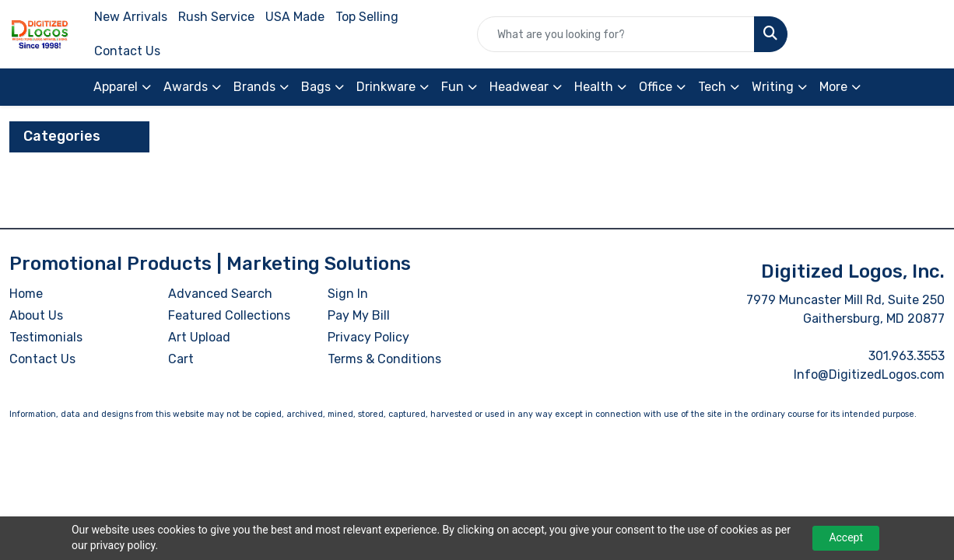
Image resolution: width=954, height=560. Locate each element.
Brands (254, 87)
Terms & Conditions (384, 359)
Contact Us (127, 51)
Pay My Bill (359, 315)
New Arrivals (131, 17)
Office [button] (656, 87)
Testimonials (46, 337)
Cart (181, 359)
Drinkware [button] (386, 87)
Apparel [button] (116, 87)
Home (26, 294)
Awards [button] (186, 87)
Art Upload (199, 337)
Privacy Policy (368, 337)
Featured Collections (229, 315)
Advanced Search (220, 294)
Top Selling (367, 17)
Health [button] (594, 87)
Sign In (348, 294)
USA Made (295, 17)
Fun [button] (452, 87)
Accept (846, 537)
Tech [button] (712, 87)
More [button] (833, 87)
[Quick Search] (616, 34)
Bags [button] (316, 87)
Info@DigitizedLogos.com (869, 374)
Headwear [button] (519, 87)
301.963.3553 (907, 356)
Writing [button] (773, 87)
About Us (36, 315)
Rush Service (216, 17)
